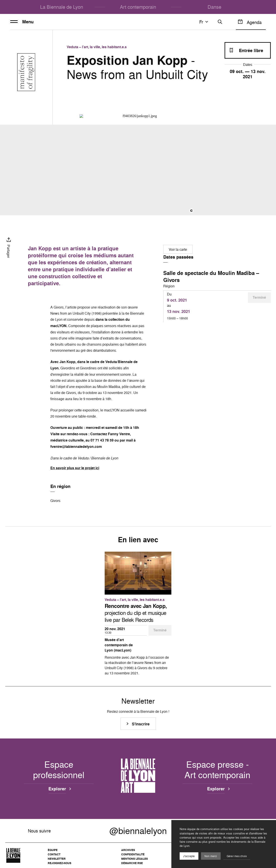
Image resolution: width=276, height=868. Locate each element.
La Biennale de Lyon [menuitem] (62, 7)
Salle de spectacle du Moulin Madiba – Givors (211, 276)
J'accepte (189, 856)
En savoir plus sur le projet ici (75, 468)
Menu (22, 22)
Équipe (53, 850)
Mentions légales (135, 859)
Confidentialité (133, 854)
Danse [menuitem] (214, 7)
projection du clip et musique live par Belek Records (136, 613)
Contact (54, 854)
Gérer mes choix (237, 856)
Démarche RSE (132, 863)
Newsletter (57, 859)
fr (204, 22)
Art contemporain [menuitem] (138, 7)
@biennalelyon (138, 831)
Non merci (211, 856)
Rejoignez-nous (60, 863)
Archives (128, 850)
